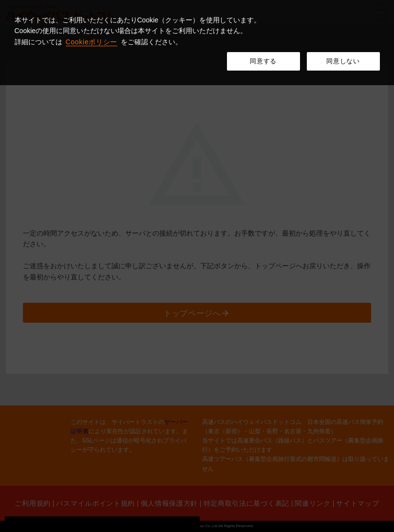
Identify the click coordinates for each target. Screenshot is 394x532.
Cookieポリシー (92, 42)
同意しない (343, 61)
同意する (263, 61)
